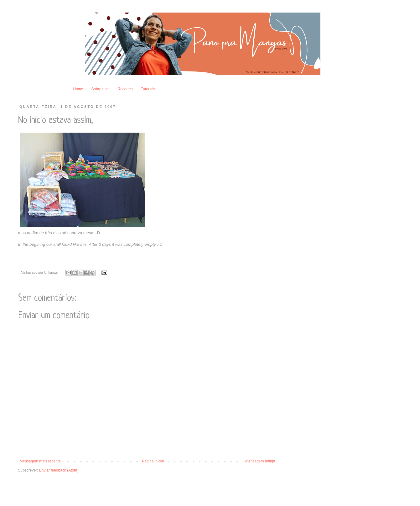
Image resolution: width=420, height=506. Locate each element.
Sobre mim (101, 89)
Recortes (125, 89)
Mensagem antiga (260, 461)
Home (78, 89)
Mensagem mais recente (40, 461)
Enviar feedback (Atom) (59, 470)
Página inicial (153, 461)
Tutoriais (148, 89)
